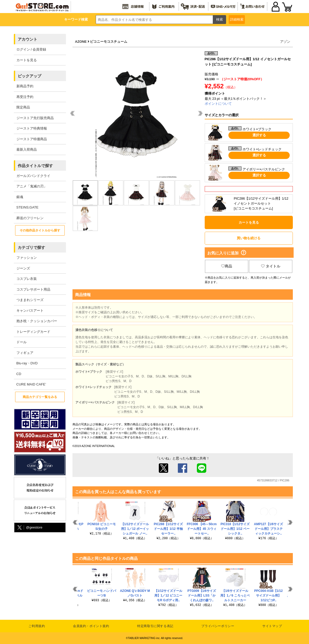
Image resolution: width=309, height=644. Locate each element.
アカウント (28, 39)
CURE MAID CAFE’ (31, 384)
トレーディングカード (33, 332)
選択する (259, 135)
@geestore (29, 528)
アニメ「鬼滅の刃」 (32, 186)
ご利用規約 (37, 626)
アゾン (285, 42)
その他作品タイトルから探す (40, 230)
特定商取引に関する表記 (155, 626)
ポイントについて (218, 104)
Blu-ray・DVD (27, 363)
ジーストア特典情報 (32, 128)
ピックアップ (29, 76)
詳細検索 (237, 19)
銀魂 (20, 197)
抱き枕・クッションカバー (37, 321)
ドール (22, 342)
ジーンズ (23, 268)
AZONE (81, 42)
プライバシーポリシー (218, 626)
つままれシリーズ (30, 300)
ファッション (27, 258)
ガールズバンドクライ (33, 176)
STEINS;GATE (28, 207)
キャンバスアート (30, 311)
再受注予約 (25, 97)
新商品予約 (25, 86)
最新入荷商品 (27, 149)
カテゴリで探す (31, 247)
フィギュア (25, 353)
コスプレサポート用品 (33, 289)
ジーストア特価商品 (32, 139)
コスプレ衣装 (27, 279)
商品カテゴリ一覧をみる (40, 397)
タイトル (271, 266)
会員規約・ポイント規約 (91, 626)
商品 (227, 266)
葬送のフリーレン (30, 218)
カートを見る (27, 60)
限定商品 (23, 107)
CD (19, 374)
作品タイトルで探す (35, 166)
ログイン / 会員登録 (31, 49)
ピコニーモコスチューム (109, 42)
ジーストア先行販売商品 (35, 118)
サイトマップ (272, 626)
